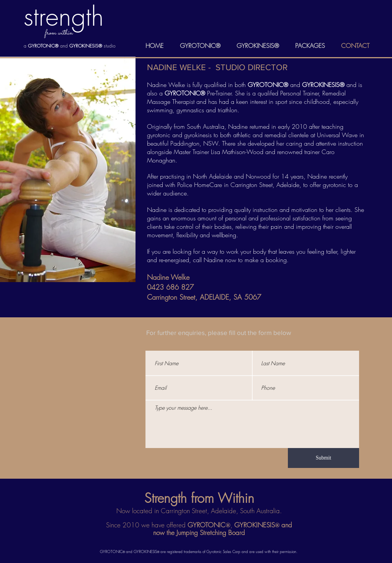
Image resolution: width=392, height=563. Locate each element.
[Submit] (323, 458)
